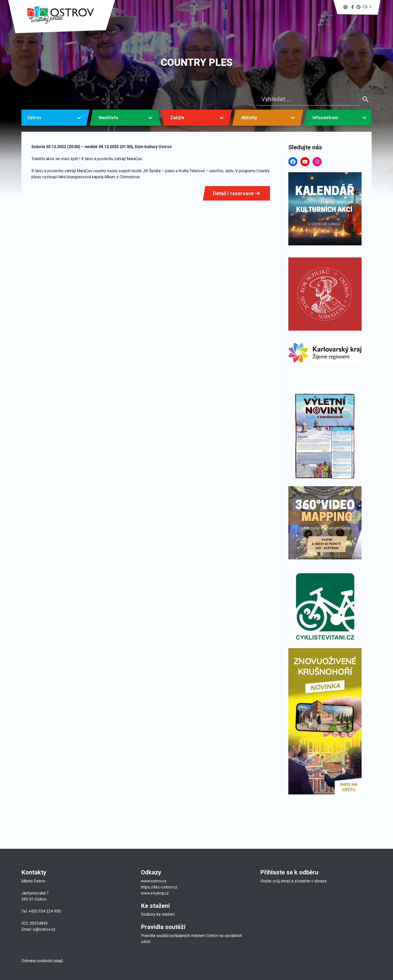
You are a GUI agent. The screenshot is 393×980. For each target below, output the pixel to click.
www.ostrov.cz (154, 881)
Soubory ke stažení (158, 914)
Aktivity (249, 118)
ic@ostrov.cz (44, 929)
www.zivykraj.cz (155, 893)
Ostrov (34, 118)
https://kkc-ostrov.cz (159, 887)
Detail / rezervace (236, 193)
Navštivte (108, 118)
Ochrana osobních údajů (42, 961)
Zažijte (177, 118)
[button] (364, 7)
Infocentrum (325, 118)
